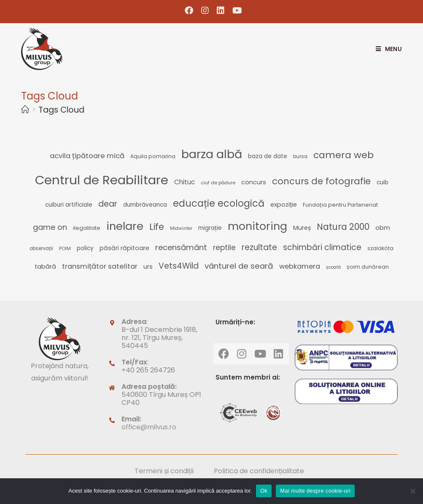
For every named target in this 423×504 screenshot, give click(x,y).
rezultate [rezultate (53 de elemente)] (259, 247)
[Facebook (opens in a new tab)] (189, 11)
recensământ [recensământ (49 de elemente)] (181, 247)
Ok (264, 491)
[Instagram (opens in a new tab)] (205, 11)
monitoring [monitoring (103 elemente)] (257, 226)
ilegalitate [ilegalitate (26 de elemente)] (87, 228)
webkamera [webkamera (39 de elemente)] (300, 266)
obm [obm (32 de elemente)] (383, 228)
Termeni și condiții (164, 471)
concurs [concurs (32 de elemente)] (254, 182)
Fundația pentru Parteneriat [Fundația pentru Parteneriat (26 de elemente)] (340, 205)
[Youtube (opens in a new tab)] (235, 11)
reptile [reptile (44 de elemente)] (224, 248)
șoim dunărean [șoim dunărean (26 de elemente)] (368, 267)
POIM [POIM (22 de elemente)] (65, 248)
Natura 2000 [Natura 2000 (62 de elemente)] (343, 227)
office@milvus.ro (149, 427)
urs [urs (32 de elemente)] (148, 267)
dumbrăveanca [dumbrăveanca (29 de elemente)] (145, 205)
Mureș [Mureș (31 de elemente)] (302, 228)
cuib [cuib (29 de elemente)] (383, 182)
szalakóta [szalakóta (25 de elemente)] (380, 248)
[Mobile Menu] (386, 49)
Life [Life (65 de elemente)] (157, 227)
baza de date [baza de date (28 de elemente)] (268, 156)
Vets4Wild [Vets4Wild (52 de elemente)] (179, 266)
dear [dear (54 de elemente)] (108, 204)
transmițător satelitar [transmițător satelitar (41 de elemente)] (100, 266)
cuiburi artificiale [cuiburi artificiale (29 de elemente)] (69, 205)
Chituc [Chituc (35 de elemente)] (185, 182)
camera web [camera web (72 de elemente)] (344, 155)
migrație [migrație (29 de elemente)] (210, 228)
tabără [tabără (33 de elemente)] (45, 267)
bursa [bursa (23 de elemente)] (300, 156)
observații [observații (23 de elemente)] (41, 248)
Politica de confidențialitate (259, 471)
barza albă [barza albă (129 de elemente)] (212, 154)
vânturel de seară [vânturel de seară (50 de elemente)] (239, 266)
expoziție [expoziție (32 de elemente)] (284, 205)
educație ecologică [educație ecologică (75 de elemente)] (219, 203)
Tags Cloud (61, 110)
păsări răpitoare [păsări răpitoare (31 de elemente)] (124, 248)
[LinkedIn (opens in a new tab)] (221, 11)
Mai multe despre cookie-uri (315, 491)
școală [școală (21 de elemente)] (333, 267)
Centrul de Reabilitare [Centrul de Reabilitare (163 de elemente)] (102, 180)
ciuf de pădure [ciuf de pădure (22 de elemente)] (218, 183)
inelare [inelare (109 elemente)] (125, 226)
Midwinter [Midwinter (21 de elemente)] (181, 228)
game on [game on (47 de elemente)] (50, 227)
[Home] (25, 110)
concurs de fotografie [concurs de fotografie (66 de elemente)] (321, 181)
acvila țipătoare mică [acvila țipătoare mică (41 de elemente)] (87, 156)
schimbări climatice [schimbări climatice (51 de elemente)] (322, 247)
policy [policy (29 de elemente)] (85, 248)
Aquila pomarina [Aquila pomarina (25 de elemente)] (153, 156)
